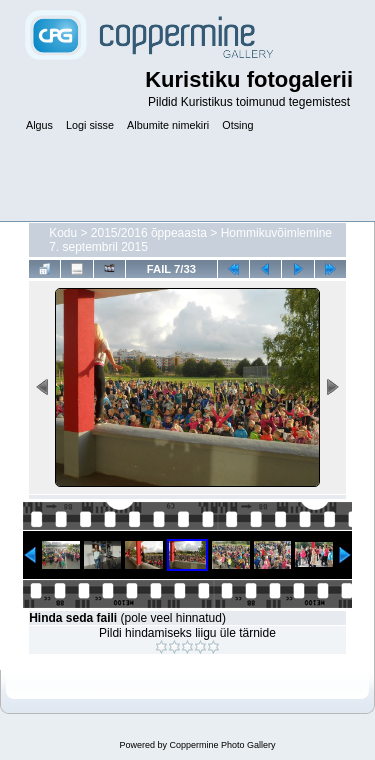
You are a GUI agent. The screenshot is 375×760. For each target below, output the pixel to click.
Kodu (63, 233)
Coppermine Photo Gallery (222, 745)
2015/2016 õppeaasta (149, 233)
